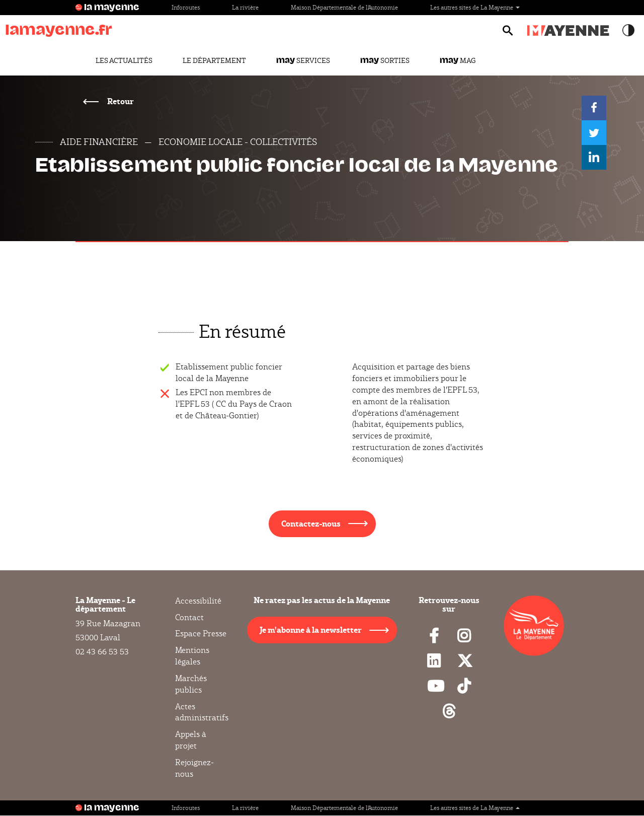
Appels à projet (191, 740)
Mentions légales (192, 656)
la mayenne (112, 8)
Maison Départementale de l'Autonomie (344, 7)
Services (303, 60)
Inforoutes (186, 7)
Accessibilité (198, 601)
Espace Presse (201, 634)
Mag (458, 60)
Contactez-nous (311, 523)
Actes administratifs (202, 712)
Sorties (385, 60)
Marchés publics (191, 684)
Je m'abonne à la (311, 629)
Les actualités (124, 60)
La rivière (245, 7)
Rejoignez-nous (194, 768)
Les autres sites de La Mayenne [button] (475, 7)
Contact (189, 617)
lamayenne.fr (59, 30)
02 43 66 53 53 (102, 652)
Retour (120, 101)
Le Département (214, 60)
